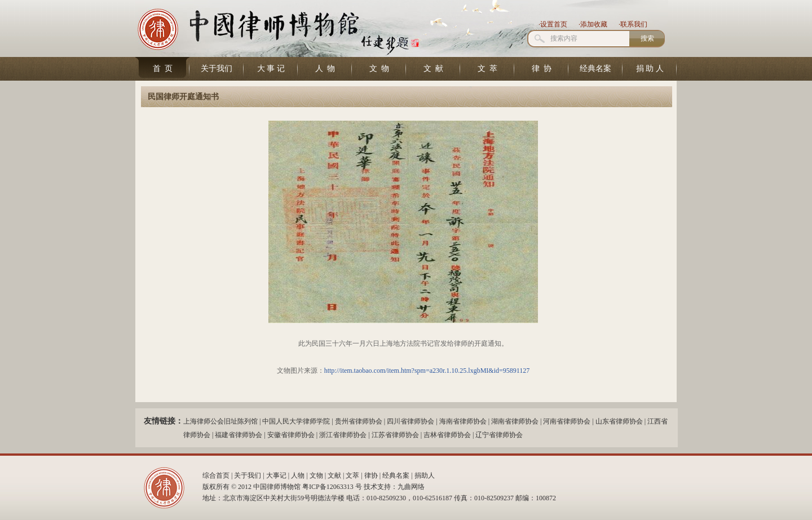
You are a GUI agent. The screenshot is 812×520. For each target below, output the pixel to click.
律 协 (542, 69)
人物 (298, 475)
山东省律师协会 (619, 421)
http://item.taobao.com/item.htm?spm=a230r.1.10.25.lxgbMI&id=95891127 (427, 371)
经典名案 (595, 69)
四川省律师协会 (411, 421)
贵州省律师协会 (359, 421)
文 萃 (487, 69)
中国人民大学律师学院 (296, 421)
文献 (334, 475)
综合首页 (216, 475)
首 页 (163, 69)
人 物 (325, 69)
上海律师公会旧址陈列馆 (220, 421)
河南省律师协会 (567, 421)
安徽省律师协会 (291, 435)
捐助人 (425, 475)
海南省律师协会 (463, 421)
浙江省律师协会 (343, 435)
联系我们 (634, 24)
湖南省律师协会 (515, 421)
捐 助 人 (650, 69)
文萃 (352, 475)
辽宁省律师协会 (499, 435)
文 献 (433, 69)
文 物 (379, 69)
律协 (371, 475)
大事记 (276, 475)
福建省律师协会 (239, 435)
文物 (316, 475)
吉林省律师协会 (447, 435)
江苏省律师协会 (395, 435)
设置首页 (554, 24)
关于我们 (217, 69)
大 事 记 (271, 69)
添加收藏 (594, 24)
